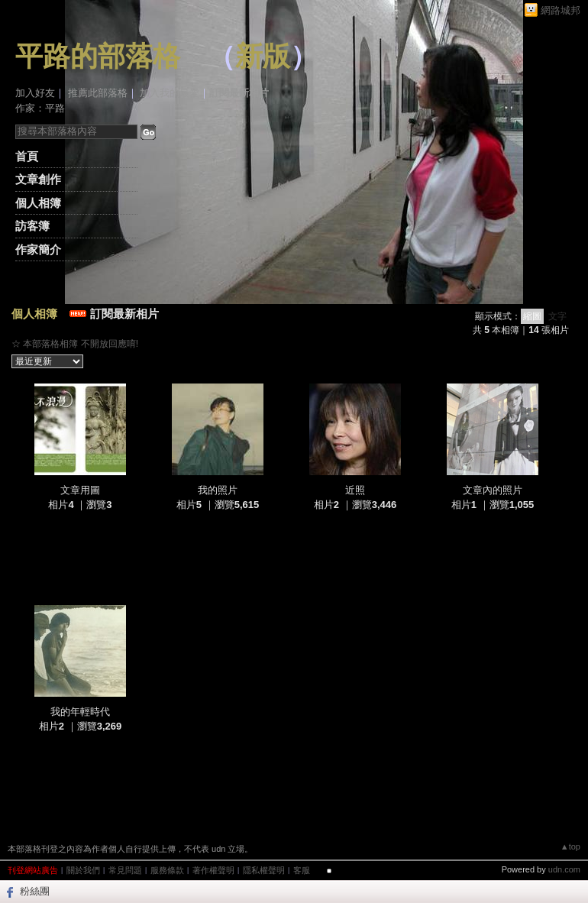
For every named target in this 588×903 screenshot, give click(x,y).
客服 (302, 870)
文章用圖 (80, 490)
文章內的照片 (493, 490)
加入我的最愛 (170, 93)
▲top (570, 846)
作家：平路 (40, 108)
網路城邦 (561, 10)
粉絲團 (35, 891)
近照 (355, 490)
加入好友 (35, 93)
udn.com (564, 869)
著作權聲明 (213, 870)
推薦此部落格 (98, 93)
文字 (557, 316)
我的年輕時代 (80, 712)
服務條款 (167, 870)
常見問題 (125, 870)
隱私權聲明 (264, 870)
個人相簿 (38, 203)
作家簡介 (38, 249)
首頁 (27, 156)
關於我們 (83, 870)
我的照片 (218, 490)
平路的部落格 (98, 57)
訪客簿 (32, 226)
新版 (263, 57)
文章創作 (38, 179)
